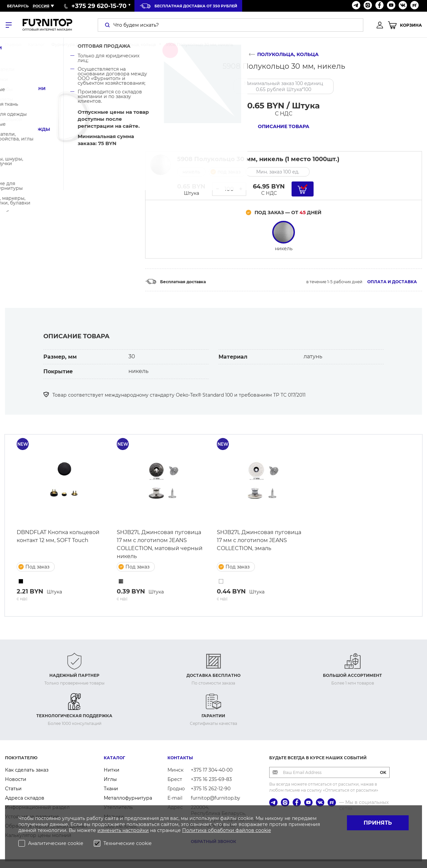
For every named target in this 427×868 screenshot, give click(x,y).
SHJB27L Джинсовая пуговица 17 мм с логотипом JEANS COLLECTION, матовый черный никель (160, 544)
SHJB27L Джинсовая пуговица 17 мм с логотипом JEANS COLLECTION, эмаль (259, 540)
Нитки (112, 770)
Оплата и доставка (392, 282)
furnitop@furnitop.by (216, 798)
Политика (195, 830)
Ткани (111, 789)
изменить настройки (123, 830)
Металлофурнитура (128, 798)
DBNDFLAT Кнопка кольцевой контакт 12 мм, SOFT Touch (58, 536)
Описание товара (284, 126)
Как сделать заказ (27, 770)
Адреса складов (25, 798)
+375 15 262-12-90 (211, 789)
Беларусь (18, 6)
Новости (16, 779)
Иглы (110, 779)
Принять (378, 823)
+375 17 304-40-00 (212, 770)
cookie (263, 830)
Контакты (180, 758)
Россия (41, 6)
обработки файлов (232, 830)
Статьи (13, 789)
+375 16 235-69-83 (211, 779)
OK (383, 772)
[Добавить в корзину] (303, 189)
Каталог (114, 758)
